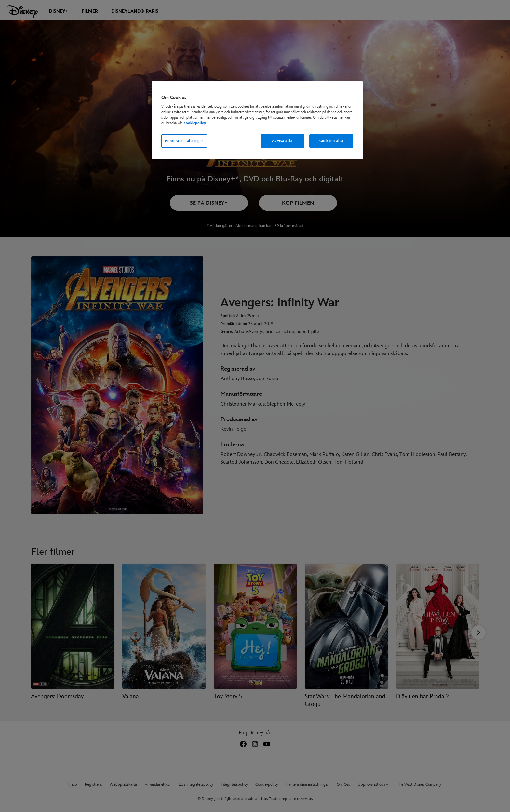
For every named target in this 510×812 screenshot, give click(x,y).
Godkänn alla (331, 141)
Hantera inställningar (184, 141)
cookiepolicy (195, 123)
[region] (257, 120)
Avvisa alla (282, 141)
